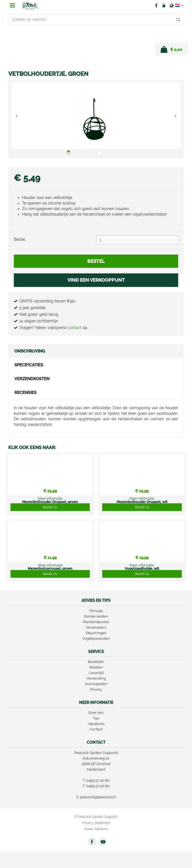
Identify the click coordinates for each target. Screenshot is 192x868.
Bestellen (96, 662)
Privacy (96, 689)
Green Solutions (96, 829)
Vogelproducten (96, 638)
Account (164, 6)
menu (12, 6)
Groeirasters (96, 627)
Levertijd (96, 673)
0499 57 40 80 (98, 780)
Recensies (25, 393)
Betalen (96, 667)
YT (103, 842)
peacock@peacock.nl (98, 797)
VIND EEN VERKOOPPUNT (96, 280)
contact (75, 328)
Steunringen (96, 633)
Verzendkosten (32, 379)
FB (156, 6)
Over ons (96, 713)
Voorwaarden (96, 684)
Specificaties (29, 365)
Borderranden (96, 616)
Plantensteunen (96, 622)
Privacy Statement (96, 823)
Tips (96, 718)
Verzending (96, 678)
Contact (96, 729)
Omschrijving (30, 351)
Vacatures (96, 724)
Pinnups (96, 611)
